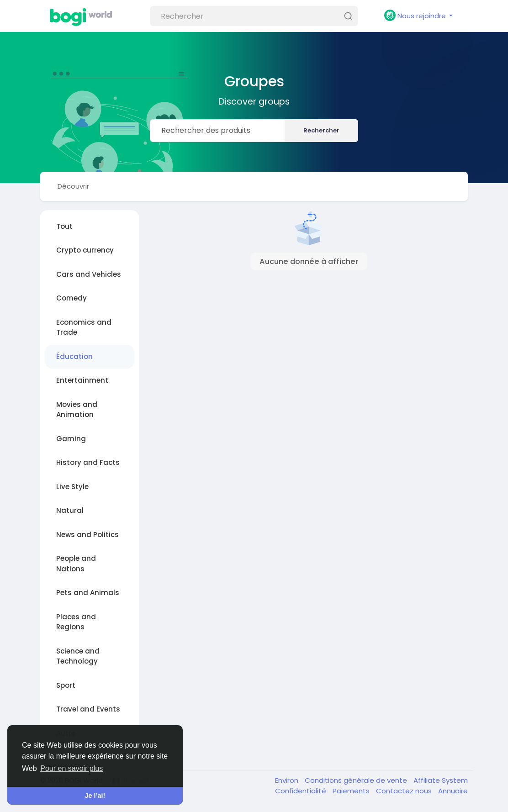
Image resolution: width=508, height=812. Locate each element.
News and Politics (87, 535)
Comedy (71, 298)
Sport (66, 685)
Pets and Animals (88, 593)
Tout (64, 226)
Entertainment (82, 380)
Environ (288, 780)
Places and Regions (76, 622)
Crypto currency (85, 250)
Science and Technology (78, 656)
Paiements (352, 791)
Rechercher (321, 130)
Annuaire (453, 791)
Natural (70, 510)
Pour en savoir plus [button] (71, 768)
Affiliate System (441, 780)
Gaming (71, 439)
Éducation (74, 356)
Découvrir (73, 186)
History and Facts (88, 462)
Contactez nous (405, 791)
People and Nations (76, 564)
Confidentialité (302, 791)
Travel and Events (88, 709)
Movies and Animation (77, 410)
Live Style (72, 487)
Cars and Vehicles (89, 274)
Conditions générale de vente (357, 780)
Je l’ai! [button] (95, 796)
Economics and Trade (84, 327)
